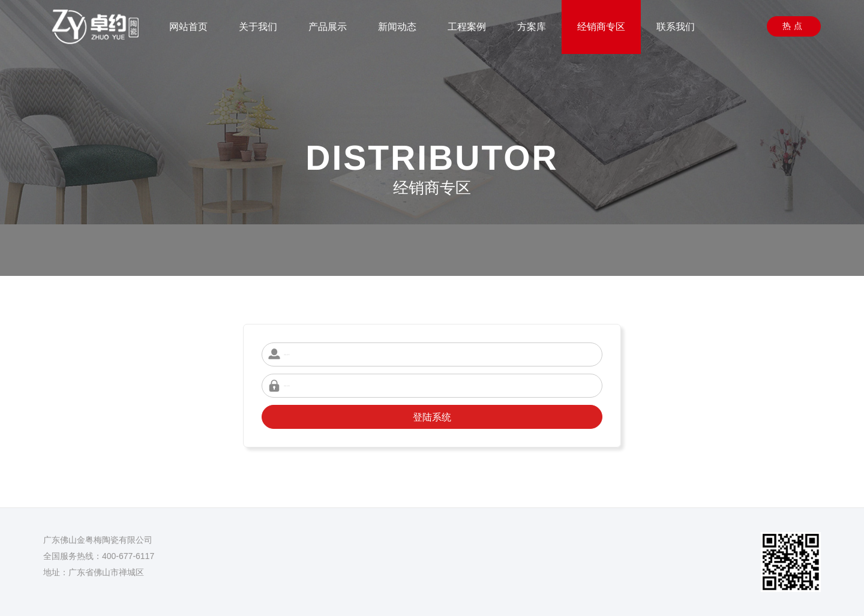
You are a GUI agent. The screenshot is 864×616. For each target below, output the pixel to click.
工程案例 (467, 27)
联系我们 (676, 27)
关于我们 (258, 27)
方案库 (532, 27)
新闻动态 (397, 27)
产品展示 (328, 27)
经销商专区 (601, 27)
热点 (794, 26)
